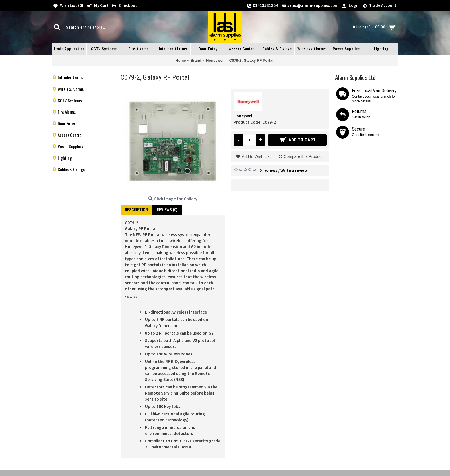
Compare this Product (303, 156)
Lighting (65, 158)
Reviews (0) (167, 210)
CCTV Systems (70, 100)
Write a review (294, 170)
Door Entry (66, 123)
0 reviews (268, 170)
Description (136, 210)
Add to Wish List (256, 156)
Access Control (70, 135)
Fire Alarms (67, 112)
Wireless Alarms (71, 89)
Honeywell (244, 116)
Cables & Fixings (71, 169)
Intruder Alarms (70, 77)
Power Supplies (70, 146)
